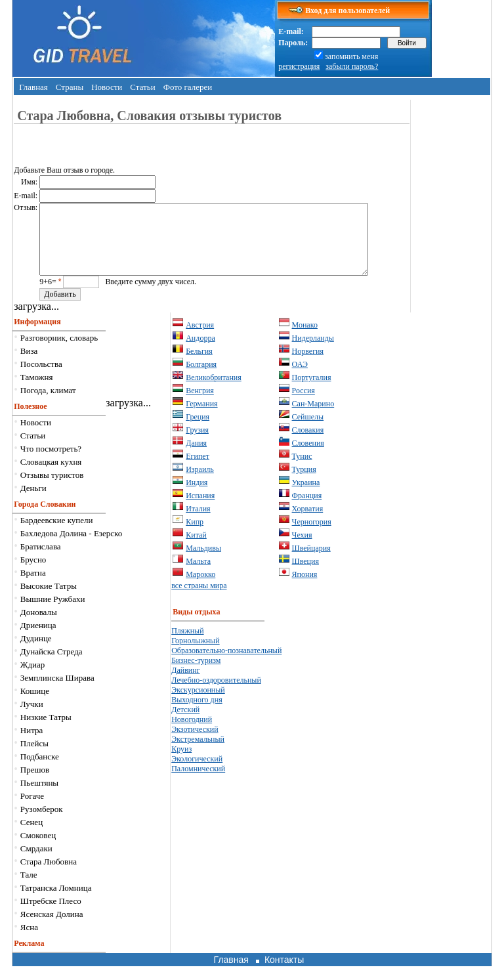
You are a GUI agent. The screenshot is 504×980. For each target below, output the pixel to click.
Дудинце (36, 652)
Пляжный (187, 645)
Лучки (32, 718)
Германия (201, 417)
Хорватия (308, 522)
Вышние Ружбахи (53, 613)
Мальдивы (203, 562)
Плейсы (34, 757)
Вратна (33, 586)
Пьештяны (39, 797)
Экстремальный (198, 753)
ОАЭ (300, 378)
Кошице (35, 705)
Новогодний (192, 733)
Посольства (41, 378)
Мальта (198, 575)
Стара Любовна (49, 875)
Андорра (200, 352)
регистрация (299, 66)
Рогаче (32, 810)
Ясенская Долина (52, 928)
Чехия (302, 549)
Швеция (305, 575)
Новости (107, 87)
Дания (196, 457)
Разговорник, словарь (59, 352)
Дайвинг (185, 684)
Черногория (312, 536)
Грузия (197, 444)
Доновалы (39, 626)
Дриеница (38, 639)
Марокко (200, 588)
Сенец (31, 836)
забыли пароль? (352, 66)
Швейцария (311, 562)
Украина (306, 496)
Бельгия (199, 365)
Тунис (302, 470)
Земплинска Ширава (57, 692)
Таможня (37, 391)
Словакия (308, 444)
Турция (304, 483)
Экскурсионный (198, 704)
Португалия (312, 391)
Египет (198, 470)
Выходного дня (197, 714)
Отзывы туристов (52, 489)
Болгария (201, 378)
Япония (305, 588)
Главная (33, 87)
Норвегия (308, 365)
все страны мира (199, 599)
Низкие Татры (46, 731)
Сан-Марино (313, 417)
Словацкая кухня (51, 476)
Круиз (181, 763)
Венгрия (200, 404)
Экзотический (195, 743)
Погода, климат (48, 404)
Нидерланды (313, 352)
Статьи (142, 87)
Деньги (33, 502)
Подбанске (40, 770)
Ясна (29, 941)
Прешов (35, 783)
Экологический (197, 773)
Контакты (284, 973)
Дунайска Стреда (52, 665)
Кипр (195, 536)
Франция (307, 509)
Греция (198, 431)
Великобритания (214, 391)
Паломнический (198, 782)
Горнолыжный (195, 654)
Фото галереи (188, 87)
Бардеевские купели (57, 534)
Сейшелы (308, 431)
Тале (29, 888)
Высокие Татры (49, 600)
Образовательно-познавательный (226, 664)
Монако (305, 339)
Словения (308, 457)
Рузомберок (42, 823)
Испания (200, 509)
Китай (196, 549)
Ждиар (33, 678)
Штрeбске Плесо (51, 915)
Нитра (31, 744)
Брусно (33, 573)
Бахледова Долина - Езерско (71, 547)
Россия (304, 404)
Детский (185, 723)
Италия (198, 522)
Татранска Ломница (56, 902)
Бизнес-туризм (196, 674)
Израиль (200, 483)
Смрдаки (36, 862)
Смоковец (38, 849)
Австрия (200, 339)
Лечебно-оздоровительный (216, 694)
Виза (29, 365)
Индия (197, 496)
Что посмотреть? (51, 462)
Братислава (41, 560)
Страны (70, 87)
